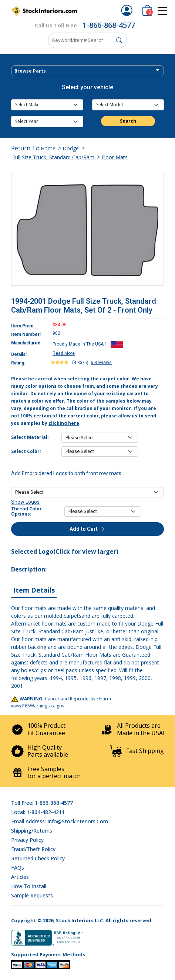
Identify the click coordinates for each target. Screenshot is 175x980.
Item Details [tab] (34, 590)
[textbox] (87, 71)
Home (48, 148)
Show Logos (25, 502)
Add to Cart (88, 529)
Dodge (71, 148)
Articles (20, 877)
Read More (64, 353)
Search (128, 121)
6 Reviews (101, 363)
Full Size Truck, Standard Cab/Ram (54, 157)
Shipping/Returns (32, 831)
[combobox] (87, 71)
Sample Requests (32, 895)
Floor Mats (115, 157)
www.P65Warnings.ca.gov (38, 706)
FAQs (18, 868)
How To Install (29, 886)
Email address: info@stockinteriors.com (60, 821)
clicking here (64, 423)
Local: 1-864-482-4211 (38, 812)
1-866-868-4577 (109, 25)
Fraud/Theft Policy (33, 849)
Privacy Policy (27, 840)
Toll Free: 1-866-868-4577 (42, 803)
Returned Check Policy (38, 858)
